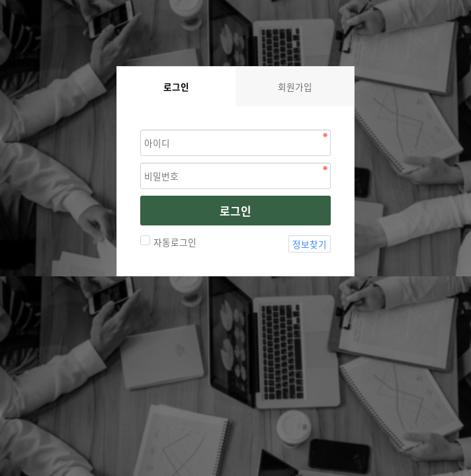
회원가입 (295, 87)
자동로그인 (173, 242)
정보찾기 (310, 244)
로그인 (235, 211)
